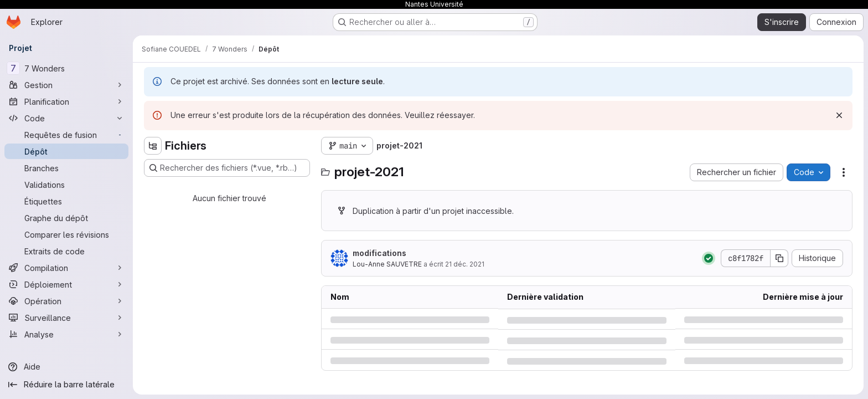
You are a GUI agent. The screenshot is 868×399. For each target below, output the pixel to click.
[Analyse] (66, 334)
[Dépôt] (66, 151)
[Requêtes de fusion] (66, 135)
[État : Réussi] (709, 258)
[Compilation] (66, 268)
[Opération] (66, 301)
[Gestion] (66, 85)
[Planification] (66, 101)
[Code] (66, 118)
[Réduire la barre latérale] (66, 385)
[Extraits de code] (66, 251)
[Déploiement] (66, 284)
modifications (379, 253)
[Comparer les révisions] (66, 234)
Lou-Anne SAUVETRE (387, 264)
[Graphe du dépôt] (66, 218)
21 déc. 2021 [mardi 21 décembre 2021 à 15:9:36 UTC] (465, 264)
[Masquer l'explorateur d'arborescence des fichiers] (153, 146)
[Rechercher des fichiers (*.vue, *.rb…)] (227, 168)
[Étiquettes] (66, 201)
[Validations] (66, 185)
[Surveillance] (66, 318)
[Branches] (66, 168)
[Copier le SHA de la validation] (779, 258)
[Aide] (66, 367)
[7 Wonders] (66, 68)
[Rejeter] (839, 115)
